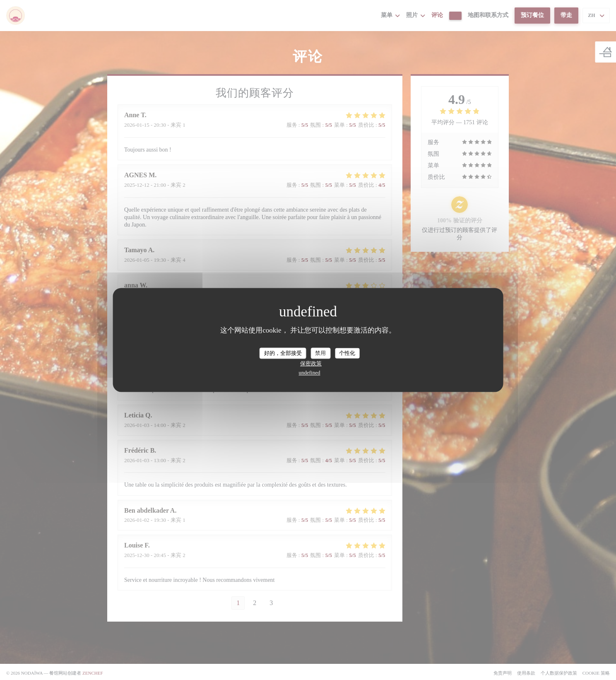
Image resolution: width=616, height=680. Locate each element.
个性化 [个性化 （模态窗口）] (347, 353)
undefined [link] (310, 373)
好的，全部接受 (283, 353)
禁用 (320, 353)
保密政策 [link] (311, 364)
